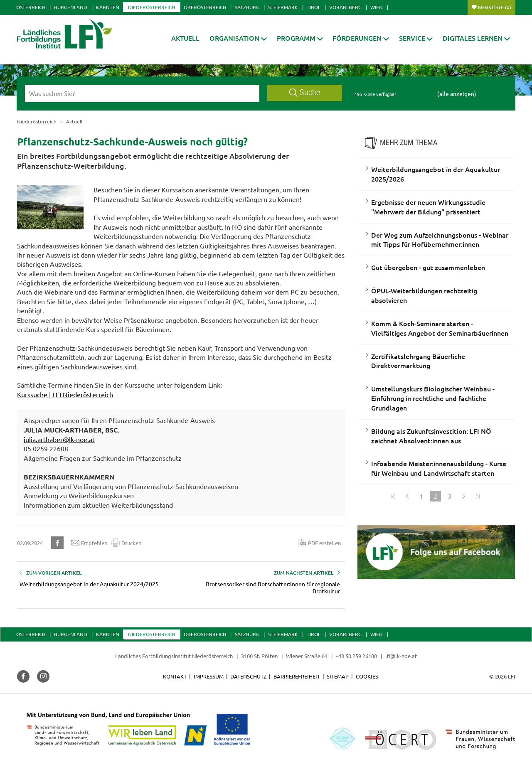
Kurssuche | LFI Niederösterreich (65, 394)
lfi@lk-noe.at (401, 656)
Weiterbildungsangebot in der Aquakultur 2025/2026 (436, 174)
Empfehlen (89, 543)
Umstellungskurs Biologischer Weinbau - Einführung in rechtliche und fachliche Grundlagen (433, 398)
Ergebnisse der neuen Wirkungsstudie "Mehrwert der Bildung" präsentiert (428, 207)
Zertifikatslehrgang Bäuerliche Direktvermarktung (418, 361)
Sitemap (338, 676)
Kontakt (175, 676)
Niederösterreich (151, 7)
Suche (305, 92)
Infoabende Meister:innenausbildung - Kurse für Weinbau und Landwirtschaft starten (439, 468)
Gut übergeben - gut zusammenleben (428, 267)
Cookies (367, 676)
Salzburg (247, 7)
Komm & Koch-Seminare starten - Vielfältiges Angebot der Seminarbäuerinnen (440, 328)
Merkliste (495, 7)
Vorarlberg (345, 7)
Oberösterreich (205, 7)
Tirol (314, 7)
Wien (377, 7)
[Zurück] (407, 496)
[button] (238, 38)
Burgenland (71, 7)
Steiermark (283, 7)
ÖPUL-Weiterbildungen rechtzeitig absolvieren (424, 295)
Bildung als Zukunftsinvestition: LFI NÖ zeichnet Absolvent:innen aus (431, 436)
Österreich (31, 7)
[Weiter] (464, 496)
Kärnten (108, 7)
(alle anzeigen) (457, 93)
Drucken (126, 543)
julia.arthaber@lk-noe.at (59, 439)
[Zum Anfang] (393, 496)
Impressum (209, 676)
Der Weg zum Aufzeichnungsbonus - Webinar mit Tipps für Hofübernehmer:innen (440, 240)
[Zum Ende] (478, 496)
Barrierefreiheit (297, 676)
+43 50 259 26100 (356, 656)
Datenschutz (248, 676)
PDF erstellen (319, 543)
